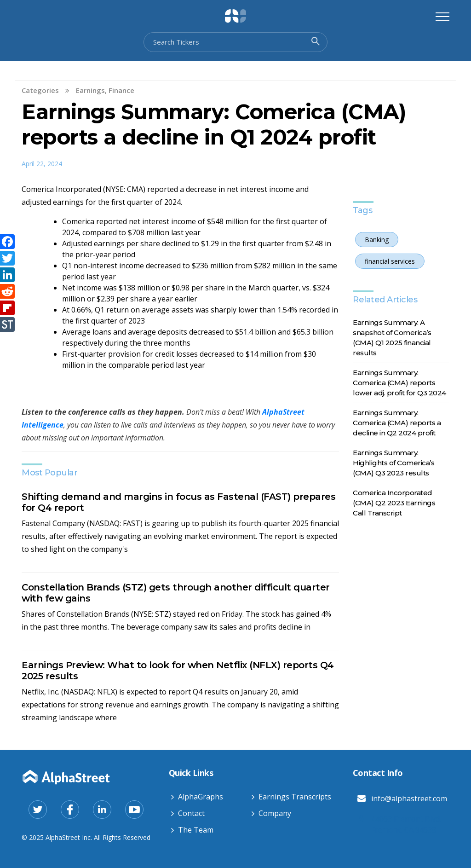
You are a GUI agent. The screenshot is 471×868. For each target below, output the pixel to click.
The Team (196, 830)
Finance (121, 90)
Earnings (90, 90)
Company (275, 813)
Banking (377, 240)
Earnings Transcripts (295, 797)
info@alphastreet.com (409, 799)
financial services (390, 261)
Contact (191, 813)
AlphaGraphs (201, 797)
